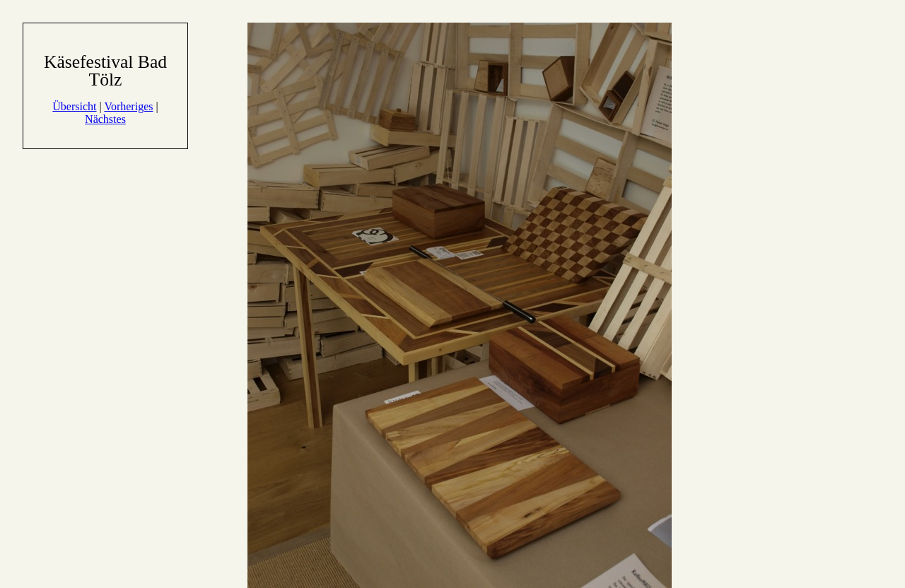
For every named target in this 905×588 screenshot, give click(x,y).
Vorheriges (128, 106)
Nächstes (105, 119)
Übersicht (74, 106)
